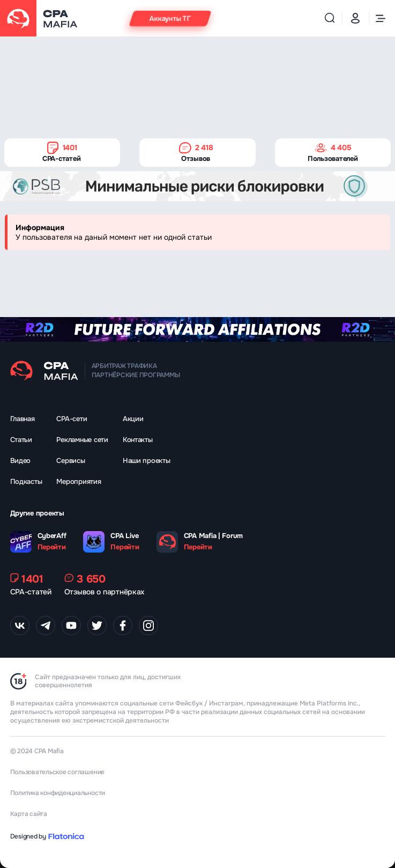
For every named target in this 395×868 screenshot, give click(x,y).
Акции (133, 419)
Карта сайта (29, 814)
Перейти (52, 547)
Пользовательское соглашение (58, 772)
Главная (23, 419)
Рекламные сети (82, 440)
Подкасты (26, 481)
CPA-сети (72, 419)
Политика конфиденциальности (58, 793)
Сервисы (70, 461)
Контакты (138, 440)
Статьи (21, 440)
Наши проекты (147, 461)
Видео (21, 461)
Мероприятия (79, 481)
